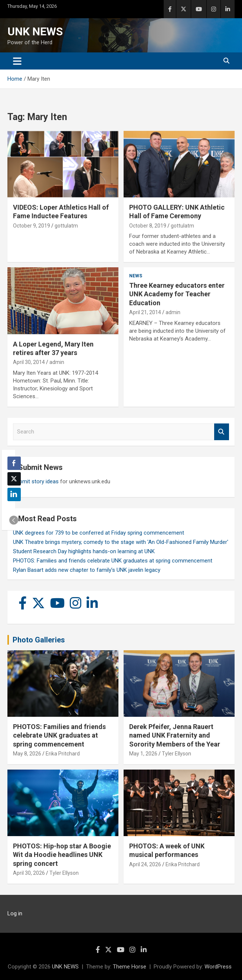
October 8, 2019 (148, 226)
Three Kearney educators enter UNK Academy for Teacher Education (177, 294)
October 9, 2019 (32, 226)
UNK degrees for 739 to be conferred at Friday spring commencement (99, 533)
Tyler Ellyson (176, 754)
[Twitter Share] (14, 479)
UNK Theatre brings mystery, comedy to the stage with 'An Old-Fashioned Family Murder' (121, 542)
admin (57, 362)
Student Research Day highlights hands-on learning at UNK (84, 551)
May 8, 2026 (27, 754)
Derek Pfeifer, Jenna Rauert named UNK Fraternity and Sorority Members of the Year (175, 735)
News (136, 276)
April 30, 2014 (29, 362)
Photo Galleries (39, 640)
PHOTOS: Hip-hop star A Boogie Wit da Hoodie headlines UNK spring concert (62, 855)
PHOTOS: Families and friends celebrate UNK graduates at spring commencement (113, 561)
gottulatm (66, 226)
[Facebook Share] (14, 463)
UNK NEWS (35, 31)
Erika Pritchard (63, 754)
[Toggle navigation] (17, 61)
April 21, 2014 (145, 312)
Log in (15, 913)
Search (222, 432)
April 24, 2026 (145, 864)
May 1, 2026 (143, 754)
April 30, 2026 (29, 873)
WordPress (218, 967)
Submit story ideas (36, 481)
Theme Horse (130, 967)
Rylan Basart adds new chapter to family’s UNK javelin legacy (87, 570)
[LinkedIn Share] (14, 494)
